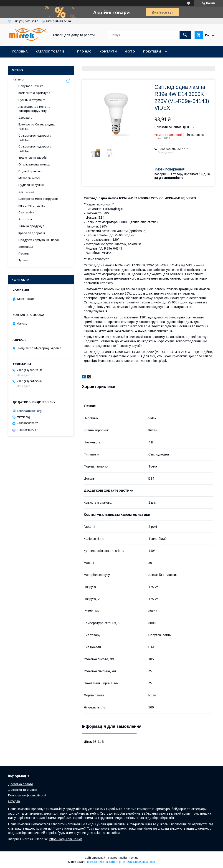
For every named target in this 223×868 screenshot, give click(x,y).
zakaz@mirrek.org (29, 411)
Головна (20, 51)
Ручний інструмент (32, 100)
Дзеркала (25, 118)
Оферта (14, 801)
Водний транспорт (32, 171)
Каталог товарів (50, 51)
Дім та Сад (27, 192)
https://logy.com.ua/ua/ (66, 839)
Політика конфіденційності (27, 795)
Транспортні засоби (33, 158)
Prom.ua (133, 858)
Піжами (24, 254)
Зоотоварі (26, 247)
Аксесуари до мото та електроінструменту (34, 109)
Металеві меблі (29, 178)
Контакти (108, 51)
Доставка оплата (21, 784)
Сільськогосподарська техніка (35, 138)
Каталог (19, 79)
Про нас (84, 51)
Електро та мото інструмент (38, 199)
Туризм (23, 260)
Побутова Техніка (31, 86)
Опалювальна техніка (34, 164)
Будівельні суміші (31, 185)
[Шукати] (185, 35)
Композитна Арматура (34, 93)
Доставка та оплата (23, 790)
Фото (130, 51)
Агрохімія (25, 219)
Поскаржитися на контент (102, 862)
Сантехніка (26, 212)
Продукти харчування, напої (39, 240)
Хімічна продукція (31, 226)
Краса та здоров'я (32, 233)
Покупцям (152, 51)
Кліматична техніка (32, 206)
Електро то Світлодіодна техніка (37, 126)
